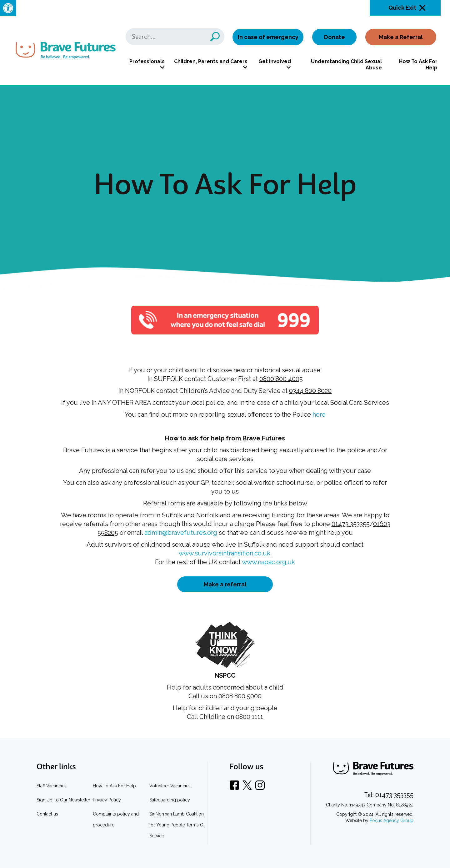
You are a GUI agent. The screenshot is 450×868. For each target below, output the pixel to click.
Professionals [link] (147, 61)
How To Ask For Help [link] (418, 65)
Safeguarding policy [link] (170, 800)
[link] (8, 8)
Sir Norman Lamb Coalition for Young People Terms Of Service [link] (177, 825)
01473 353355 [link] (351, 524)
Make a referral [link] (225, 584)
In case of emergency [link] (268, 37)
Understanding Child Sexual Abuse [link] (346, 65)
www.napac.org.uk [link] (268, 562)
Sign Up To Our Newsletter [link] (63, 800)
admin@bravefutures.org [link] (181, 533)
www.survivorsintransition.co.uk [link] (225, 553)
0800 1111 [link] (249, 717)
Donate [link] (335, 37)
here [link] (319, 414)
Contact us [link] (47, 814)
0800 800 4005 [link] (281, 379)
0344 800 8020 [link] (310, 391)
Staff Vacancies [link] (52, 786)
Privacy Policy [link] (107, 800)
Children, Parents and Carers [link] (211, 61)
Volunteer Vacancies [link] (170, 786)
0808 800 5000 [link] (240, 696)
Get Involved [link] (275, 61)
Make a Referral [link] (401, 37)
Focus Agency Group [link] (392, 820)
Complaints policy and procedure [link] (116, 819)
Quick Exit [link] (402, 8)
